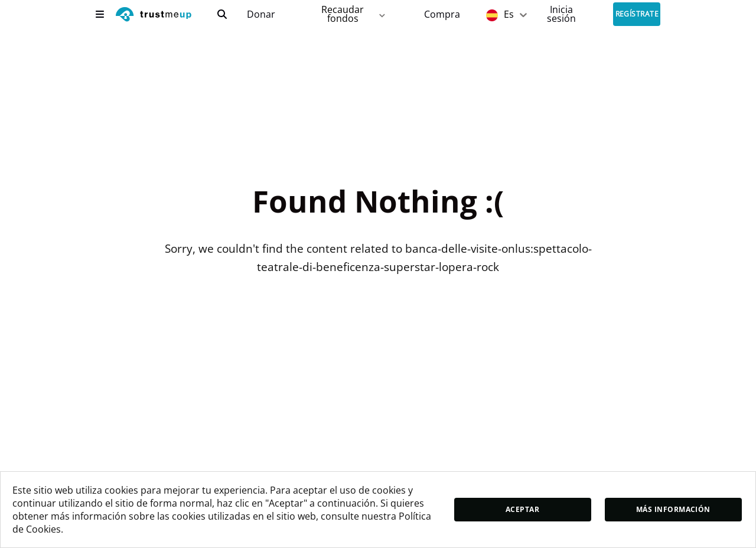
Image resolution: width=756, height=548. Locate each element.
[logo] (154, 16)
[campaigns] (261, 14)
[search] (222, 14)
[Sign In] (561, 14)
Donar (261, 14)
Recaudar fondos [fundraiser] (354, 14)
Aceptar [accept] (522, 509)
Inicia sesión (561, 14)
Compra (442, 14)
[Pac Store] (442, 14)
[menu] (100, 14)
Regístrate (637, 14)
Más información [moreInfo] (673, 509)
